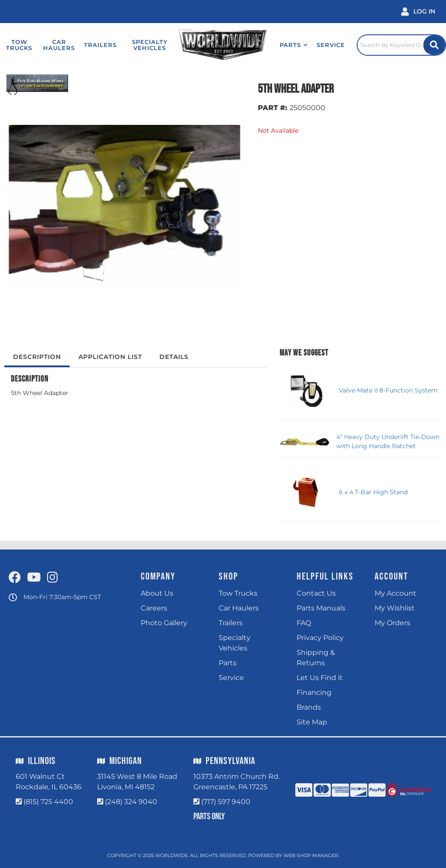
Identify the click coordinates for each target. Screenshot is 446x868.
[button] (294, 45)
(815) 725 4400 (48, 802)
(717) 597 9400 (226, 802)
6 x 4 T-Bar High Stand (373, 492)
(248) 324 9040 (131, 802)
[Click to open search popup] (401, 45)
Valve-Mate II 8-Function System (388, 390)
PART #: (273, 108)
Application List (110, 357)
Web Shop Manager (311, 855)
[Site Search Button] (434, 45)
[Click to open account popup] (418, 12)
